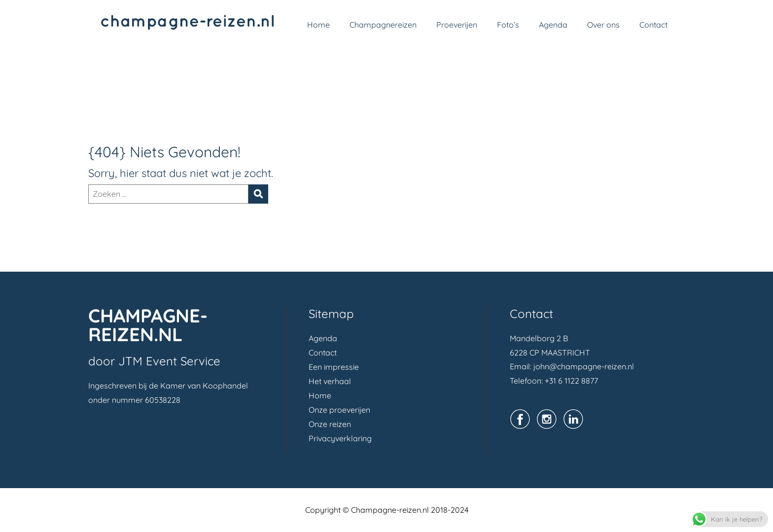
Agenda (553, 25)
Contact (653, 25)
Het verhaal (330, 381)
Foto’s (508, 25)
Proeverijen (457, 25)
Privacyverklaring (340, 438)
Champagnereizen (383, 25)
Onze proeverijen (339, 410)
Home (318, 25)
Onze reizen (330, 424)
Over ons (603, 25)
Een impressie (334, 367)
